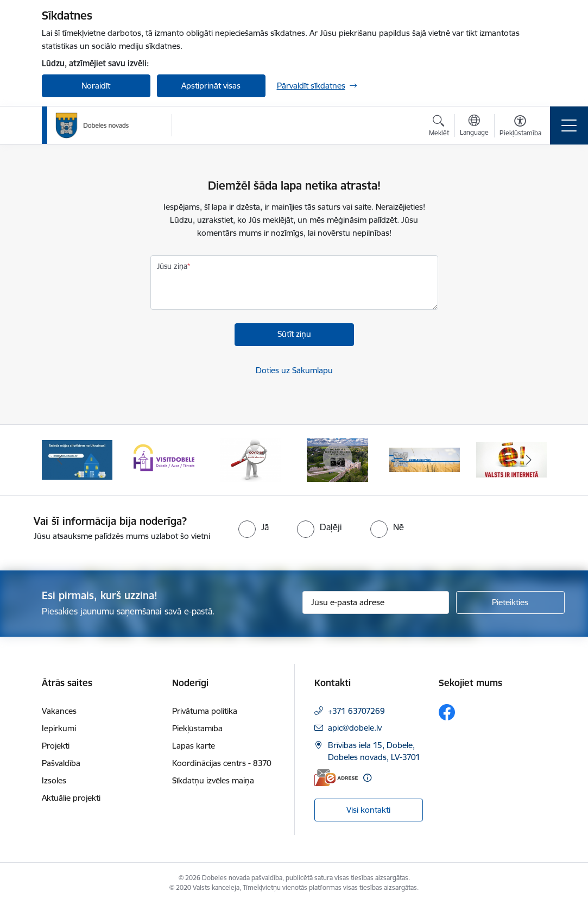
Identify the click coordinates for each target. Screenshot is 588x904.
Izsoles (54, 780)
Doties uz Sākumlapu (294, 370)
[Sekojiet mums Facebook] (447, 712)
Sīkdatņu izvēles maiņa (213, 780)
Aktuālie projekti (71, 798)
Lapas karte (194, 746)
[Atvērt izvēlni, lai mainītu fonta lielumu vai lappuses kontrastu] (520, 127)
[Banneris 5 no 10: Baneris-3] (425, 459)
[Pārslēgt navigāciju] (569, 125)
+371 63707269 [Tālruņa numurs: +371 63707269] (356, 711)
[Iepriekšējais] (60, 460)
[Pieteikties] (510, 602)
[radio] (254, 527)
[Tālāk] (529, 460)
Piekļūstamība (197, 728)
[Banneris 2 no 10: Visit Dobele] (164, 459)
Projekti (56, 746)
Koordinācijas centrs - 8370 (222, 763)
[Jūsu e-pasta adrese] (376, 602)
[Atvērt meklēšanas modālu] (439, 127)
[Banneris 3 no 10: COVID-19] (251, 459)
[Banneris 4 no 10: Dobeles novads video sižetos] (337, 459)
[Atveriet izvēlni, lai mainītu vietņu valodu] (474, 127)
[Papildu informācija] (367, 778)
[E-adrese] (336, 778)
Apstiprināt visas (211, 86)
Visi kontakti (368, 810)
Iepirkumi (59, 728)
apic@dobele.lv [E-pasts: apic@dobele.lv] (355, 728)
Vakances (59, 711)
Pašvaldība (61, 763)
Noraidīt (96, 86)
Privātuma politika (205, 711)
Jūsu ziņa (172, 266)
